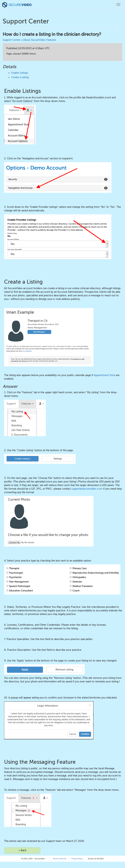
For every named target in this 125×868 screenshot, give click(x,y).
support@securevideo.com (87, 489)
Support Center (12, 40)
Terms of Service (60, 859)
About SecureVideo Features (40, 40)
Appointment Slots (104, 375)
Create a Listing (20, 77)
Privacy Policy (77, 859)
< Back (22, 850)
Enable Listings (20, 73)
